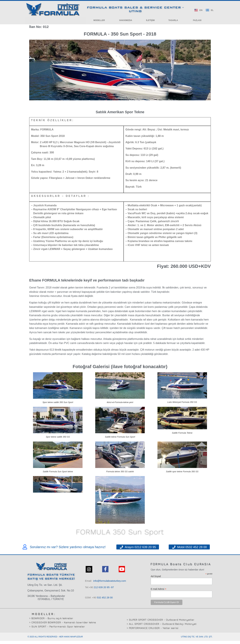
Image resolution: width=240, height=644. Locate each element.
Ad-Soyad (156, 580)
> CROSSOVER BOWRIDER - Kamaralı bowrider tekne (62, 625)
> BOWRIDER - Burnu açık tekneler (51, 621)
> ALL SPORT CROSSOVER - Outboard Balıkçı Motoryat (162, 627)
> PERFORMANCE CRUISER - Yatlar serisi (153, 631)
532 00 (105, 601)
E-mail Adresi (159, 592)
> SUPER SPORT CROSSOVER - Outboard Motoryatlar (160, 623)
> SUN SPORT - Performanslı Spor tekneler (57, 630)
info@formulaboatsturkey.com (110, 584)
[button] (99, 21)
